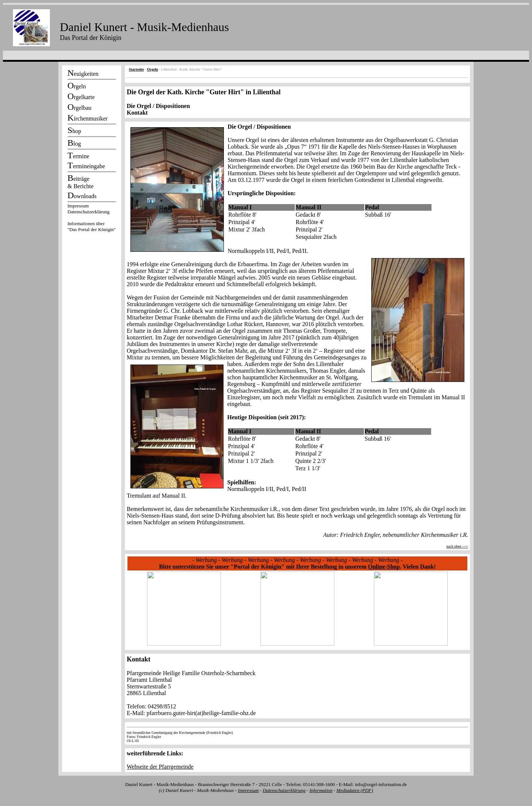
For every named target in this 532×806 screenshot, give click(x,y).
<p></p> (92, 219)
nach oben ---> (457, 546)
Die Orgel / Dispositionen (158, 106)
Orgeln (153, 69)
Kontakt (137, 113)
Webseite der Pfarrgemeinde (160, 767)
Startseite (137, 69)
